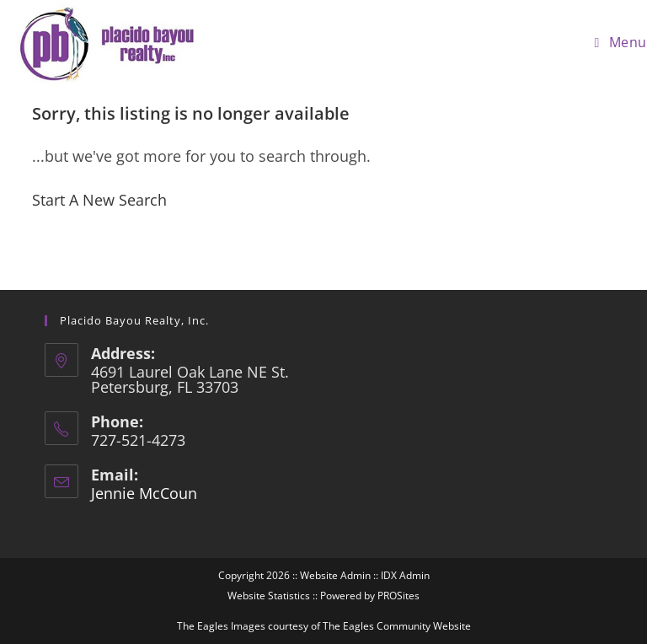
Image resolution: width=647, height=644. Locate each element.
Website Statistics (269, 596)
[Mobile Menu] (621, 42)
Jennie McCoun (144, 493)
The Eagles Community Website (397, 626)
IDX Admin (405, 575)
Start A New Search (99, 200)
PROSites (398, 596)
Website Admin (335, 575)
